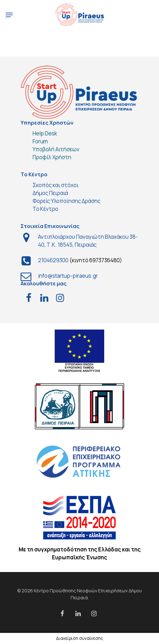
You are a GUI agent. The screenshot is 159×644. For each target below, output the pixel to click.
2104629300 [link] (53, 260)
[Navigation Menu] (9, 15)
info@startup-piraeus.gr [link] (68, 276)
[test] (29, 298)
